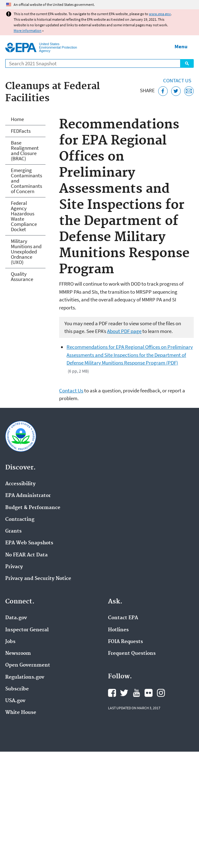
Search (187, 63)
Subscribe (17, 689)
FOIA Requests (125, 642)
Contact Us (177, 80)
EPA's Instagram (161, 693)
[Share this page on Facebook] (163, 91)
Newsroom (18, 654)
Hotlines (118, 630)
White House (21, 713)
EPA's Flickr (149, 693)
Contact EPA (123, 618)
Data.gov (16, 618)
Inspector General (27, 630)
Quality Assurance (22, 276)
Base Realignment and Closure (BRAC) (25, 151)
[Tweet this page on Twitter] (176, 91)
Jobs (10, 642)
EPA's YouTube (136, 693)
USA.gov (15, 701)
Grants (13, 531)
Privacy (14, 567)
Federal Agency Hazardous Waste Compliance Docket (24, 216)
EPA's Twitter (124, 693)
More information (28, 30)
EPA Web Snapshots (29, 543)
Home (17, 119)
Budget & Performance (33, 508)
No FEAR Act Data (26, 555)
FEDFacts (21, 131)
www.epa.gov (160, 14)
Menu (181, 46)
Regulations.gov (25, 677)
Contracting (20, 520)
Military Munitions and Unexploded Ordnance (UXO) (26, 252)
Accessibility (20, 484)
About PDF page (124, 331)
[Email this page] (189, 91)
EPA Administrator (28, 496)
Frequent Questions (132, 654)
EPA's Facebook (112, 693)
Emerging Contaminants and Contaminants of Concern (26, 181)
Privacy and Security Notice (38, 579)
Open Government (28, 665)
